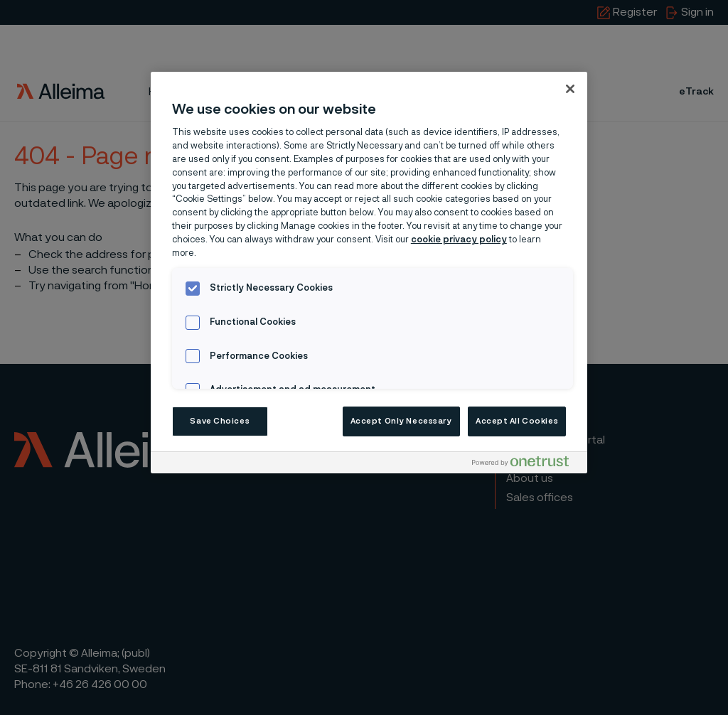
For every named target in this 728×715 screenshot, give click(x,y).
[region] (369, 273)
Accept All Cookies (517, 421)
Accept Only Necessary (401, 421)
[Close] (570, 89)
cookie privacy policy (459, 240)
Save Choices (220, 421)
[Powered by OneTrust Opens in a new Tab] (526, 464)
